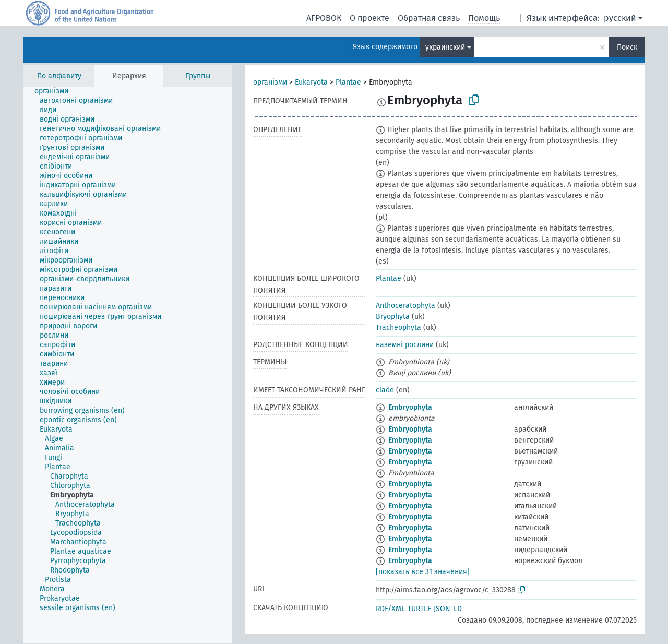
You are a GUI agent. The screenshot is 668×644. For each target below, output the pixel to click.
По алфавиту (59, 76)
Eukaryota (311, 82)
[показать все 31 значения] (423, 572)
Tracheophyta (398, 327)
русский (620, 18)
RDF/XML (390, 609)
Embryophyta (410, 407)
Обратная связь (429, 18)
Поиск (627, 47)
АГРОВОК (324, 18)
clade (385, 390)
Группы (198, 76)
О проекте (369, 18)
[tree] (128, 365)
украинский (445, 47)
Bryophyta (393, 317)
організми (270, 82)
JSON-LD (448, 609)
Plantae (348, 82)
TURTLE (419, 609)
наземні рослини (405, 345)
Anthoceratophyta (405, 306)
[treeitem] (56, 91)
